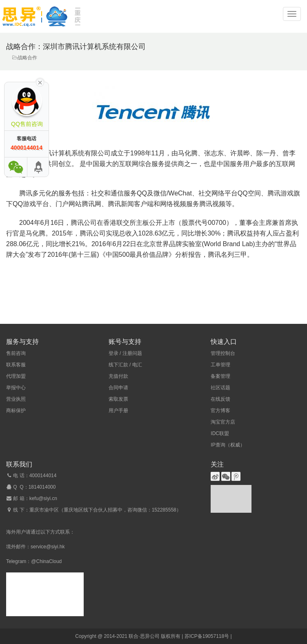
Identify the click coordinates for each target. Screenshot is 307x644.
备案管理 (220, 376)
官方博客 (220, 411)
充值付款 (118, 376)
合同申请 (118, 388)
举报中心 (16, 388)
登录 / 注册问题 (125, 353)
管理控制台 (223, 353)
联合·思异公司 (144, 636)
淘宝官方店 (223, 422)
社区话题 (220, 388)
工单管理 (220, 365)
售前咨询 (16, 353)
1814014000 (42, 487)
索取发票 (118, 399)
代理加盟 (16, 376)
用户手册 (118, 411)
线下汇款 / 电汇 (125, 365)
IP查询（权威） (228, 445)
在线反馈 (220, 399)
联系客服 (16, 365)
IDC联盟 (220, 433)
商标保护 (16, 411)
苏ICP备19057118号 (207, 636)
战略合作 (27, 58)
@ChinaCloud (46, 561)
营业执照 (16, 399)
